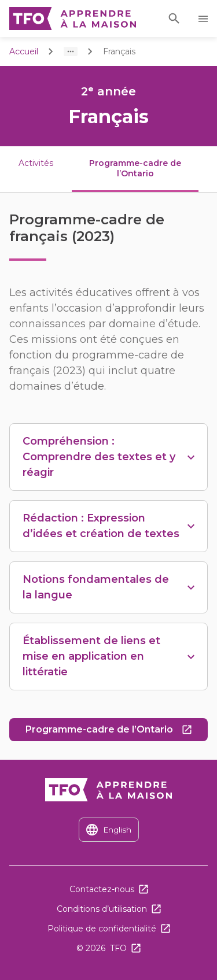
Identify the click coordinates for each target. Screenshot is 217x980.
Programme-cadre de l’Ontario (117, 733)
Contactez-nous (102, 889)
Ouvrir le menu (205, 19)
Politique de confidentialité (102, 929)
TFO (118, 948)
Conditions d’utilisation (102, 909)
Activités (36, 163)
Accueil (24, 51)
